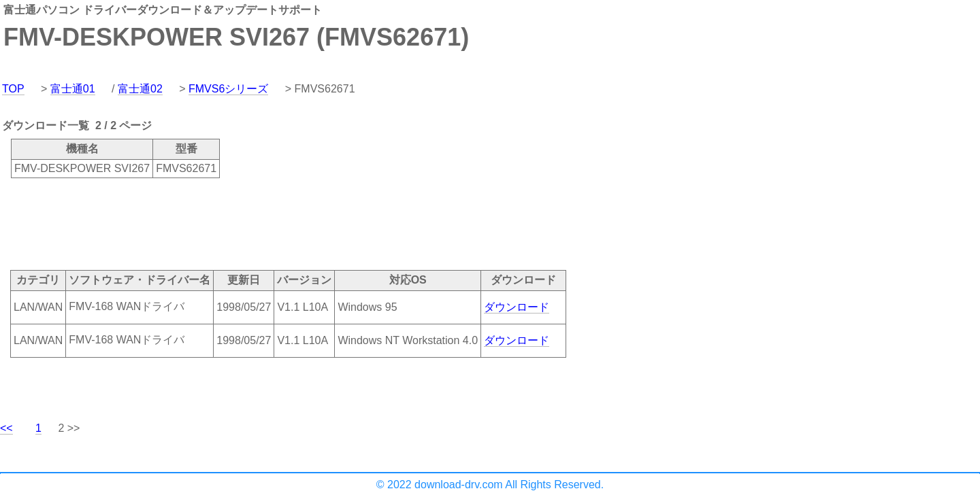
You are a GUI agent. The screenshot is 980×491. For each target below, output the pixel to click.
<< (6, 428)
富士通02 (140, 89)
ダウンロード (517, 307)
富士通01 (73, 89)
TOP (13, 89)
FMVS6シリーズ (228, 89)
